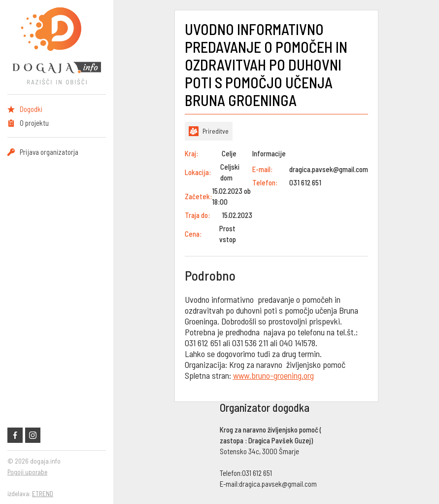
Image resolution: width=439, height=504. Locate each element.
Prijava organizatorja (49, 152)
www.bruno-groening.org (273, 375)
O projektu (34, 123)
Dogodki (31, 109)
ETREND (43, 494)
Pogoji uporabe (27, 472)
